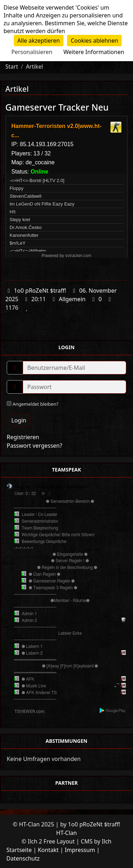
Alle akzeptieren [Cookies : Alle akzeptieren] (39, 41)
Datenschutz (23, 858)
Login (19, 420)
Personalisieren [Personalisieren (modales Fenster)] (32, 52)
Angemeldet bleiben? (32, 404)
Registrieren (23, 437)
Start (12, 66)
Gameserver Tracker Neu (57, 107)
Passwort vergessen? (34, 446)
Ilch (107, 841)
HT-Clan (66, 833)
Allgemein (72, 299)
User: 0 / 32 (25, 494)
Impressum (80, 850)
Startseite (19, 850)
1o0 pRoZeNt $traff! (40, 291)
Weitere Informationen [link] (94, 52)
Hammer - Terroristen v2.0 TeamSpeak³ (52, 487)
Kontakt (48, 850)
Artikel (34, 66)
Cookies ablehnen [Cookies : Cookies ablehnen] (94, 41)
